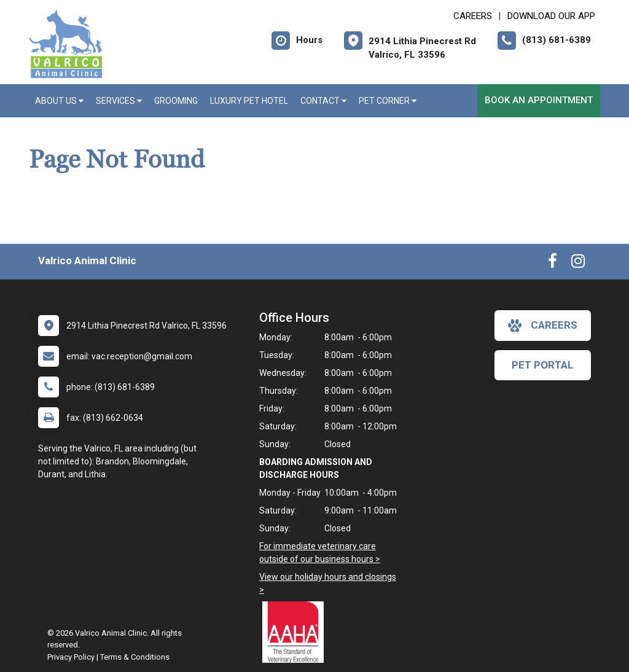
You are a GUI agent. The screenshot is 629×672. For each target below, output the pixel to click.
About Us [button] (59, 101)
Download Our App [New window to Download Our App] (551, 16)
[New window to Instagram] (578, 264)
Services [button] (119, 101)
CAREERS (473, 16)
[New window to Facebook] (553, 264)
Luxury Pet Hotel (249, 101)
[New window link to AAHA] (296, 632)
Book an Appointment (539, 100)
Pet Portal (543, 365)
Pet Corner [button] (388, 101)
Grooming (176, 101)
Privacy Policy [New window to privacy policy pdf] (71, 657)
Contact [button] (323, 101)
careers (543, 326)
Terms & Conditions (135, 657)
